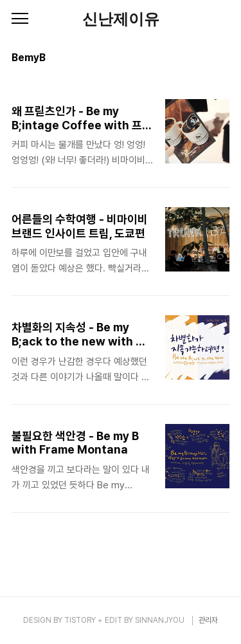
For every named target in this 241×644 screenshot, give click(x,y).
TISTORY (80, 620)
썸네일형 (204, 59)
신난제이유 (121, 19)
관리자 (208, 620)
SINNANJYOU (160, 620)
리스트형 (222, 59)
